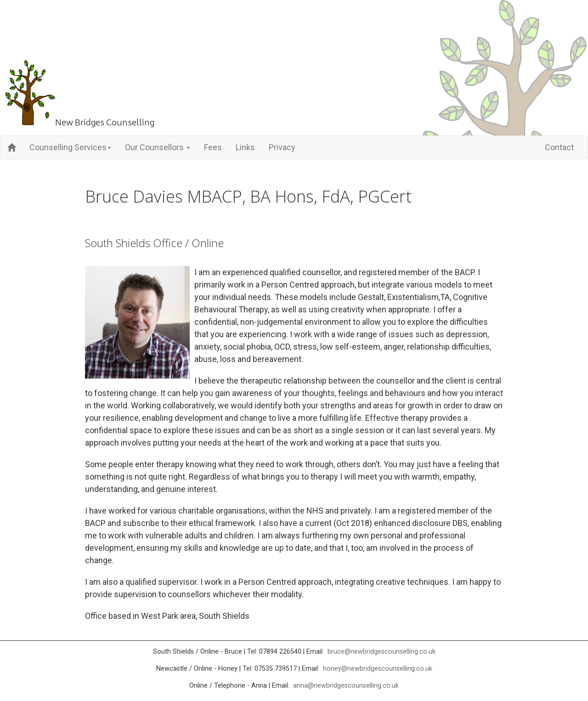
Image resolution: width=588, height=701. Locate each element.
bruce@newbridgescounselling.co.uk (382, 652)
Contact (559, 147)
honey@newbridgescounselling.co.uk (378, 669)
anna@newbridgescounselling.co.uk (346, 686)
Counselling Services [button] (70, 147)
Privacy (282, 147)
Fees (213, 147)
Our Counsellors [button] (158, 147)
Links (245, 147)
